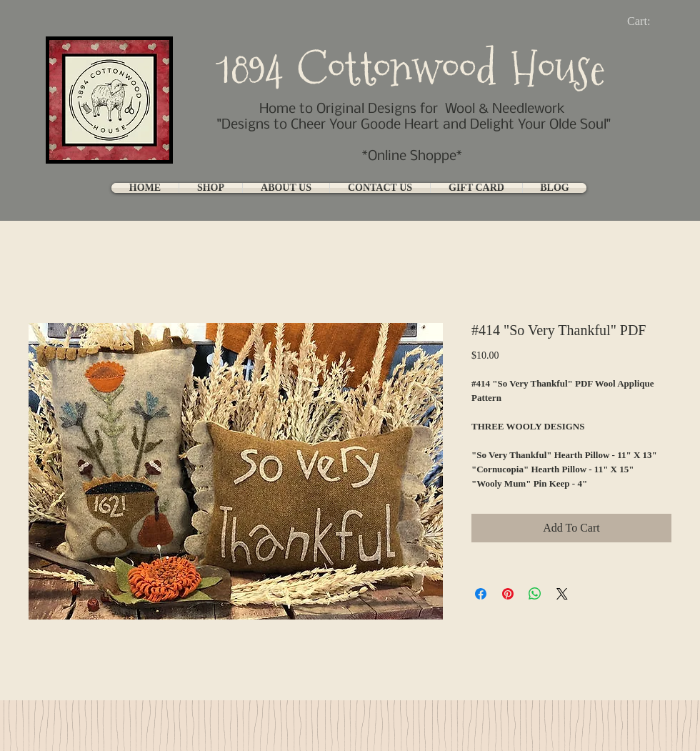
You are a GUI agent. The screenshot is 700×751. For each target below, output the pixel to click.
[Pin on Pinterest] (508, 594)
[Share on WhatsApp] (535, 594)
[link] (650, 21)
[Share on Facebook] (481, 594)
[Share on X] (562, 594)
